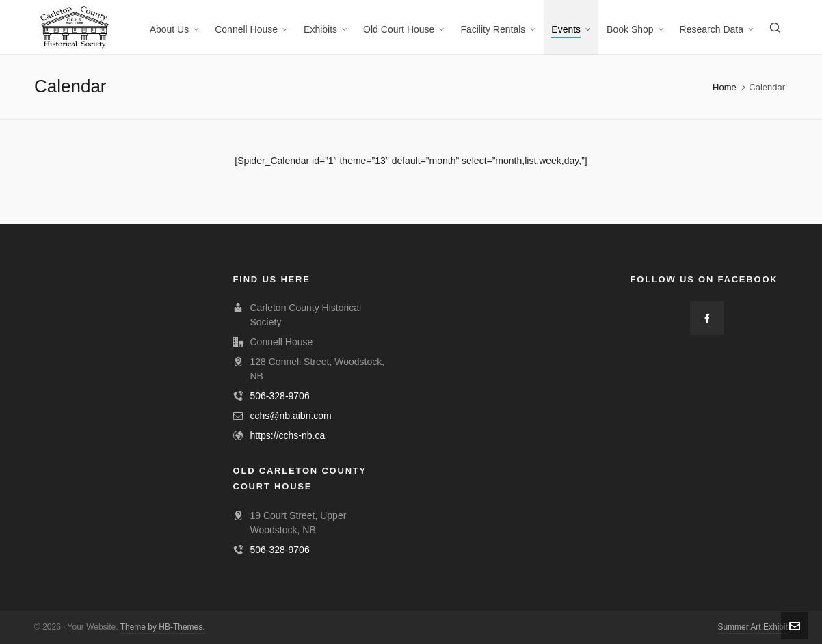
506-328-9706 (280, 396)
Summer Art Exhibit (753, 627)
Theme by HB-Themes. (163, 627)
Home (725, 87)
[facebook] (707, 318)
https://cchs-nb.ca (288, 435)
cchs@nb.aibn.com (291, 416)
